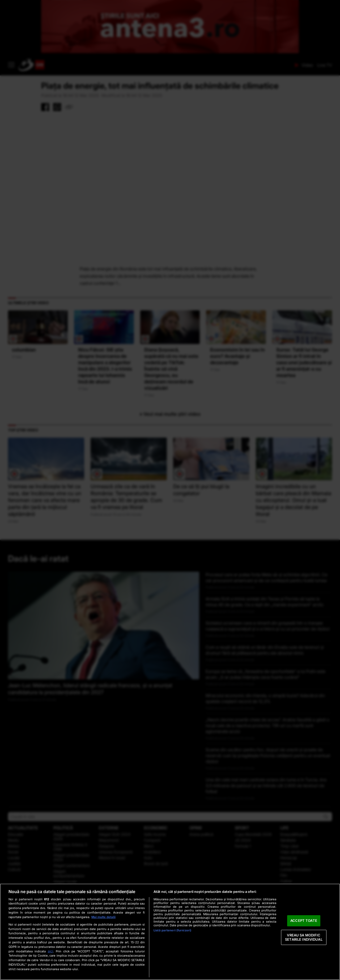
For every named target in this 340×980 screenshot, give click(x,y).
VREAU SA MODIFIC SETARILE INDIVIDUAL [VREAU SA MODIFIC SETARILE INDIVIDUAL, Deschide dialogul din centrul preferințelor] (304, 937)
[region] (170, 932)
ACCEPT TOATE (304, 921)
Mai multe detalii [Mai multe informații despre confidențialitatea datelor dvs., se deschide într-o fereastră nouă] (103, 917)
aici (50, 951)
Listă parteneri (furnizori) (172, 930)
